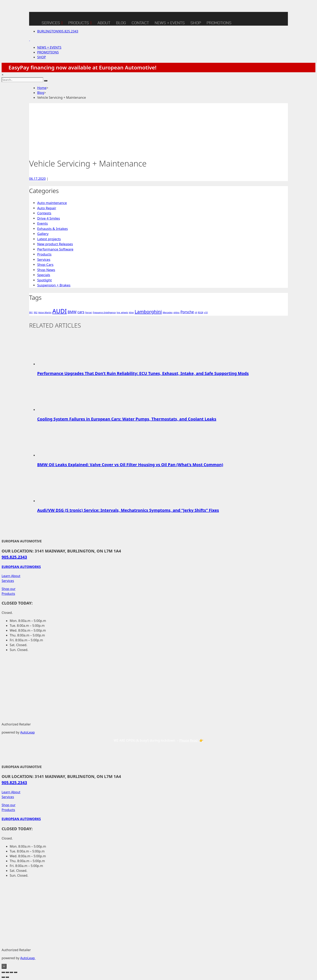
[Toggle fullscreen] (7, 972)
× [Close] (4, 966)
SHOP (196, 23)
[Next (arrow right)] (7, 977)
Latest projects (49, 239)
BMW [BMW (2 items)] (72, 312)
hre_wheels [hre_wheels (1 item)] (122, 312)
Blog (41, 93)
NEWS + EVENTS (170, 23)
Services (52, 22)
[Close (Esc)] (16, 972)
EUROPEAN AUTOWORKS (21, 567)
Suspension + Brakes (54, 285)
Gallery (43, 234)
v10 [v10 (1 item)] (206, 312)
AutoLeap (27, 732)
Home (42, 88)
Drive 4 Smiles (49, 218)
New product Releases (55, 244)
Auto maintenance (52, 203)
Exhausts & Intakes (52, 229)
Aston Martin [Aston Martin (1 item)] (45, 312)
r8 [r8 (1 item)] (196, 312)
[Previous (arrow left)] (3, 977)
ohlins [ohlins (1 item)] (176, 312)
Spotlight (44, 280)
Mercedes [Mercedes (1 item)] (168, 312)
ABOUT (104, 23)
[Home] (34, 19)
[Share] (11, 972)
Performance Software (55, 249)
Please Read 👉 (191, 740)
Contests (44, 213)
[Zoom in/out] (3, 972)
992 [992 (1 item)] (36, 312)
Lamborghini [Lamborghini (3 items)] (148, 312)
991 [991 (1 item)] (31, 312)
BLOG (121, 23)
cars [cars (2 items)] (81, 312)
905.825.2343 (58, 31)
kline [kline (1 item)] (131, 312)
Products (80, 22)
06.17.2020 (37, 179)
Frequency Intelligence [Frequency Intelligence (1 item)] (104, 312)
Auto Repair (47, 208)
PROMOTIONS (48, 52)
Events (42, 223)
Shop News (46, 270)
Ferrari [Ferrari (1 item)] (89, 312)
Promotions (219, 23)
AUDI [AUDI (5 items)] (60, 311)
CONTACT (140, 23)
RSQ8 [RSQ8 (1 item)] (200, 312)
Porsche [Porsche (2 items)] (187, 312)
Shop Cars (45, 265)
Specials (44, 275)
